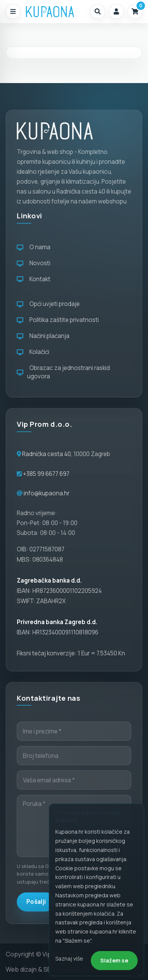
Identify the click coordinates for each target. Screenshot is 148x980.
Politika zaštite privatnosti (58, 320)
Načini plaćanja (43, 336)
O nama (34, 247)
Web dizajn (21, 969)
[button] (98, 11)
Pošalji (36, 902)
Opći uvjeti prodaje (48, 304)
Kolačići (33, 352)
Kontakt (34, 279)
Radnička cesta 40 (47, 454)
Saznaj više (69, 958)
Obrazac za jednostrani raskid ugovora (63, 372)
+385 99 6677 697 (46, 474)
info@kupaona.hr (47, 493)
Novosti (34, 263)
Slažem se (114, 960)
